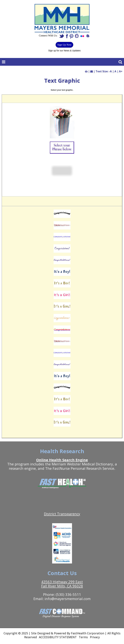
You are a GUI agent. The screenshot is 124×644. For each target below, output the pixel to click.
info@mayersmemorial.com (68, 599)
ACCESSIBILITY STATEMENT (58, 637)
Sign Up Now (64, 45)
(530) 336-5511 (68, 594)
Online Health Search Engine (62, 460)
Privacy (95, 637)
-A (110, 71)
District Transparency (62, 514)
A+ (121, 71)
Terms (83, 637)
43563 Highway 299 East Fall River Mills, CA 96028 (62, 584)
